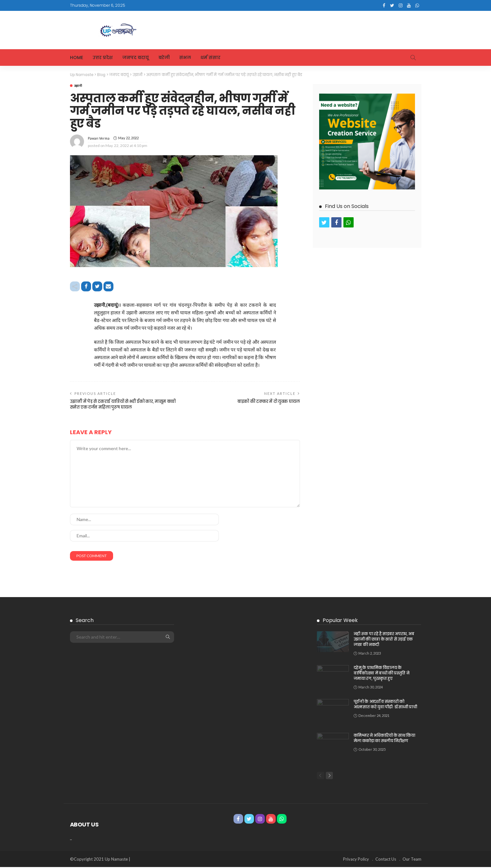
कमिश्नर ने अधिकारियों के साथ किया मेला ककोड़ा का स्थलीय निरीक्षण (384, 739)
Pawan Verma (99, 138)
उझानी (78, 85)
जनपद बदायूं (136, 58)
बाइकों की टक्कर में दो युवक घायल (266, 402)
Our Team (412, 860)
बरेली (164, 58)
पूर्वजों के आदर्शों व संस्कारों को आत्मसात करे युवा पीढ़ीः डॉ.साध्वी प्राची (385, 705)
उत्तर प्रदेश (103, 58)
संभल (185, 58)
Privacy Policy (356, 860)
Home (77, 58)
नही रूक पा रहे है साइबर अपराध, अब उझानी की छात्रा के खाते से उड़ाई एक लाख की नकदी (384, 640)
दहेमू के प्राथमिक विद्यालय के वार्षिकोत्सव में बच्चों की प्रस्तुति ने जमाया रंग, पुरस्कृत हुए (382, 674)
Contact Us (386, 860)
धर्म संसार (211, 58)
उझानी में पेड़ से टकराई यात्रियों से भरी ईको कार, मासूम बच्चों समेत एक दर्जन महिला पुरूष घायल (120, 405)
